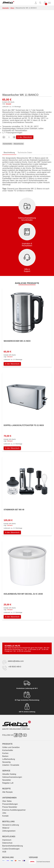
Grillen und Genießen (11, 747)
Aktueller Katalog (9, 774)
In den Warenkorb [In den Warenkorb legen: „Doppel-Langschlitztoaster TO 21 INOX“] (12, 448)
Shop (12, 8)
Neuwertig (6, 762)
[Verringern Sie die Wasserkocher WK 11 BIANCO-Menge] (4, 137)
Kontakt (5, 816)
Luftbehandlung (9, 759)
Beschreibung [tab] (9, 153)
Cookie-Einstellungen (11, 849)
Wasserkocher (19, 144)
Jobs (4, 813)
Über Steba (7, 801)
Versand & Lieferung (11, 825)
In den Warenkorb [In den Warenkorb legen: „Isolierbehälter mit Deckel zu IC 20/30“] (12, 617)
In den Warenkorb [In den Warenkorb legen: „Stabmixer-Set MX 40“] (12, 532)
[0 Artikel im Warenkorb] (45, 3)
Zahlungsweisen (9, 831)
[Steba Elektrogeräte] (8, 3)
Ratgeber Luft (8, 783)
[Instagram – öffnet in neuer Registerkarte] (20, 735)
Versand (8, 104)
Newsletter (7, 780)
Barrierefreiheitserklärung (13, 846)
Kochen (5, 753)
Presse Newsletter (10, 807)
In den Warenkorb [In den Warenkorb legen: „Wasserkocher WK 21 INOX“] (12, 364)
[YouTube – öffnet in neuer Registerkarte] (25, 735)
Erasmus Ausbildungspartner (14, 810)
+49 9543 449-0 (15, 667)
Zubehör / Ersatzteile (11, 765)
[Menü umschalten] (49, 3)
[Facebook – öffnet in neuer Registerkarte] (16, 735)
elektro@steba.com (16, 661)
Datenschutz (7, 843)
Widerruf (6, 828)
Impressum (7, 840)
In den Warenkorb (25, 137)
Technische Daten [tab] (25, 153)
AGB (4, 852)
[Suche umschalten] (40, 3)
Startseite (5, 8)
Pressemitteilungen (10, 804)
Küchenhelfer (7, 144)
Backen (5, 756)
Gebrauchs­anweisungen (12, 777)
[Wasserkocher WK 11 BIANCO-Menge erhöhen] (14, 137)
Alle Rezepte (7, 792)
